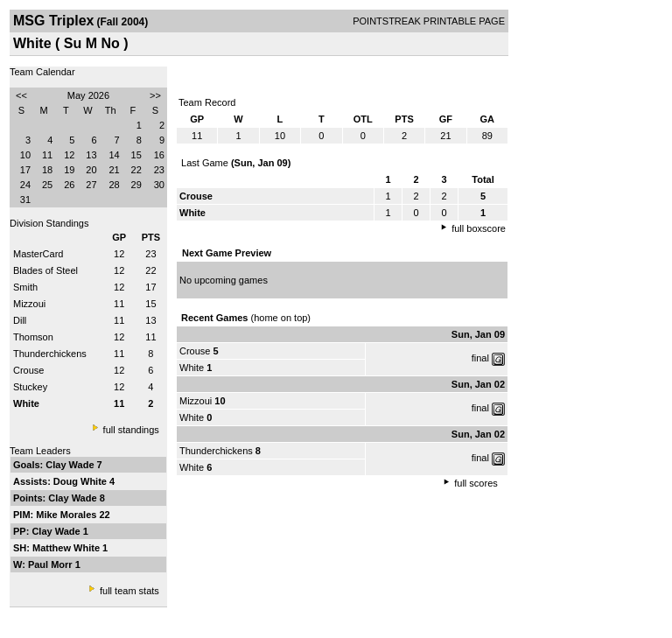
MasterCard (38, 254)
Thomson (33, 337)
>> (155, 95)
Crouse (28, 370)
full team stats (129, 591)
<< (21, 95)
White (192, 368)
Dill (20, 320)
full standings (131, 430)
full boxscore (479, 228)
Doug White (81, 481)
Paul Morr (52, 564)
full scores (476, 483)
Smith (25, 287)
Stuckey (30, 387)
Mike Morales (67, 515)
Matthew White (67, 548)
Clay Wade (71, 465)
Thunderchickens (50, 354)
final (480, 358)
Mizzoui (29, 304)
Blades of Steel (45, 270)
